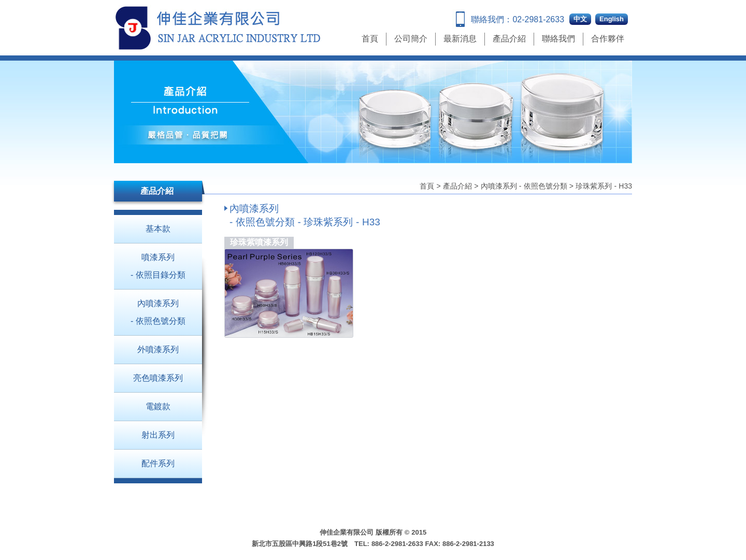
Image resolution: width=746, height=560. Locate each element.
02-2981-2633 (538, 19)
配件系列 (158, 463)
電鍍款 (158, 406)
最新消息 (460, 39)
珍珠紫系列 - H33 (604, 186)
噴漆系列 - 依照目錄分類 (158, 266)
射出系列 (158, 435)
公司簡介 (411, 39)
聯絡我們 (558, 39)
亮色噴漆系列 (158, 378)
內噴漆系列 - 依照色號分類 (524, 186)
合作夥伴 (608, 39)
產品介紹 (509, 39)
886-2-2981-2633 (397, 544)
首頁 (370, 39)
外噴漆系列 (158, 349)
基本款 (158, 229)
